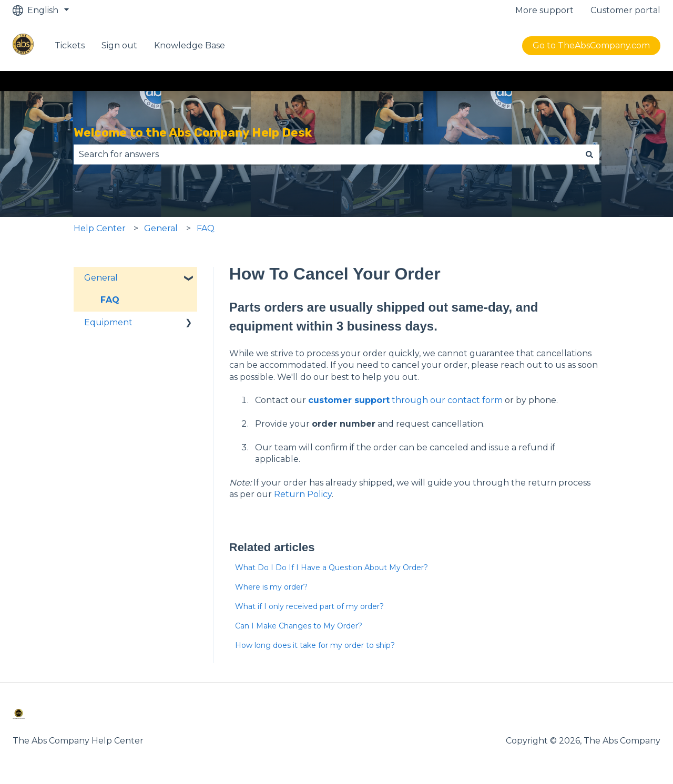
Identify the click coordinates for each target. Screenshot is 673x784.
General (161, 228)
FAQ (206, 228)
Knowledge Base (190, 45)
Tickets (70, 45)
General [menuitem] (101, 278)
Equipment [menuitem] (108, 322)
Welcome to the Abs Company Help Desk (193, 132)
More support (544, 10)
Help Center (100, 228)
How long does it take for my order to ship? (315, 645)
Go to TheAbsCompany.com (591, 45)
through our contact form (405, 400)
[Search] (589, 154)
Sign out (119, 45)
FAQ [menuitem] (110, 300)
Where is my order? (271, 587)
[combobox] (327, 154)
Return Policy (303, 494)
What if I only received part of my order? (309, 606)
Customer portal (625, 10)
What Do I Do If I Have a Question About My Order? (332, 568)
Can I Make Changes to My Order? (299, 626)
